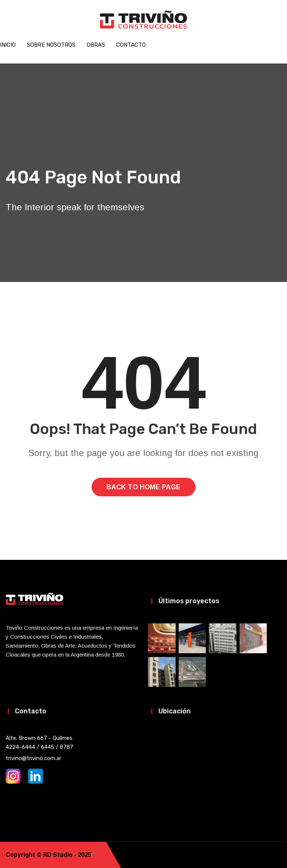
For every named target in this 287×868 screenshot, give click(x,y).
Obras (96, 45)
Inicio (8, 45)
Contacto (131, 45)
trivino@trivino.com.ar (33, 758)
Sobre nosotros (51, 45)
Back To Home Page (143, 487)
